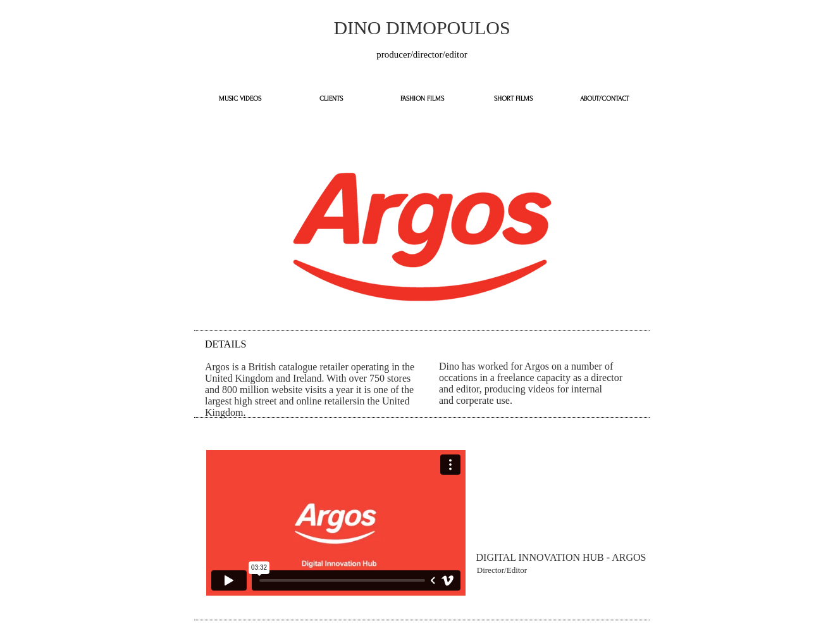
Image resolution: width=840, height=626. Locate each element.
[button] (502, 571)
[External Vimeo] (336, 523)
